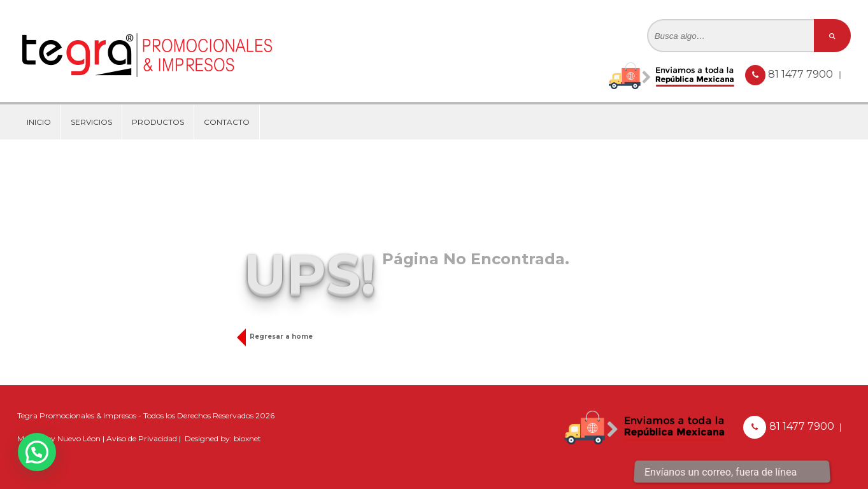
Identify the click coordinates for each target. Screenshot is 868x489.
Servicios (91, 122)
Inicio (39, 122)
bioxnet (247, 438)
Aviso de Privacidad (142, 438)
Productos (158, 122)
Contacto (227, 122)
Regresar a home (278, 337)
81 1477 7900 (802, 74)
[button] (37, 452)
